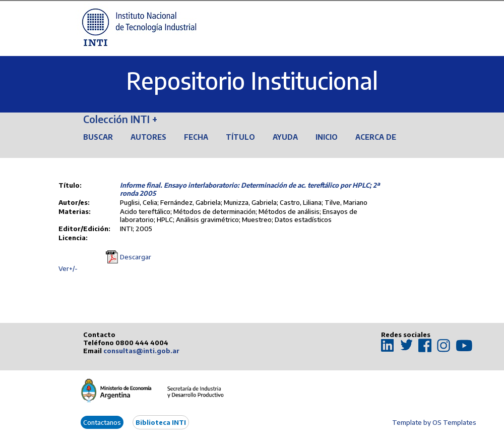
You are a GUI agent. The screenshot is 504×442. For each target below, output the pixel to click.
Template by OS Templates (434, 422)
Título (240, 137)
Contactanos (102, 422)
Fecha (196, 137)
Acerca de (376, 137)
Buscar (98, 137)
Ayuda (285, 137)
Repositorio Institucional (252, 80)
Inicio (327, 137)
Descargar (136, 257)
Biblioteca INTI (161, 422)
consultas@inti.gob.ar (141, 351)
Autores (148, 137)
